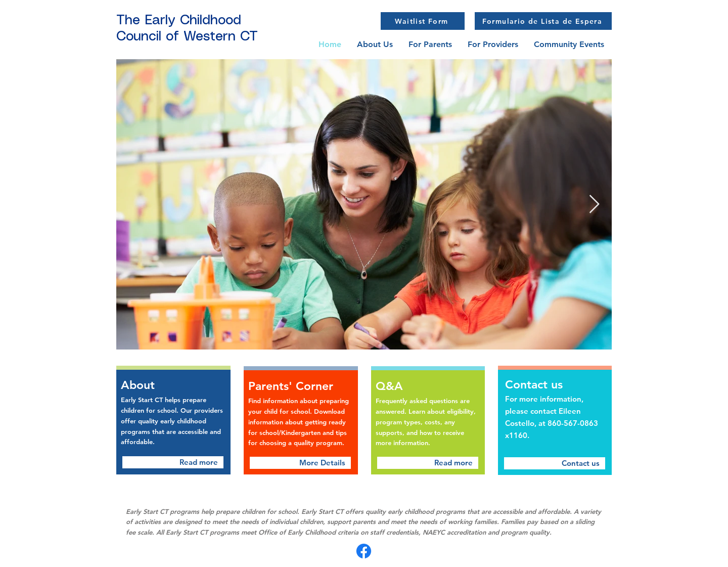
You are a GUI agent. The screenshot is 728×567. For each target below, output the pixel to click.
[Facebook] (364, 551)
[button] (430, 44)
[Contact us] (555, 463)
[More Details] (300, 463)
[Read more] (173, 462)
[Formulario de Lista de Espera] (543, 21)
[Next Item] (594, 205)
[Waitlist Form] (423, 21)
